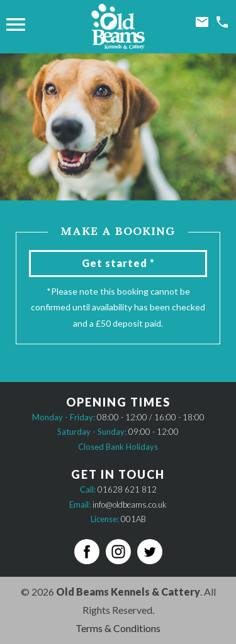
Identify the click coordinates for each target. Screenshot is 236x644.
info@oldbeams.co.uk (130, 505)
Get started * (118, 263)
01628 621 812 (127, 489)
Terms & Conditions (118, 628)
